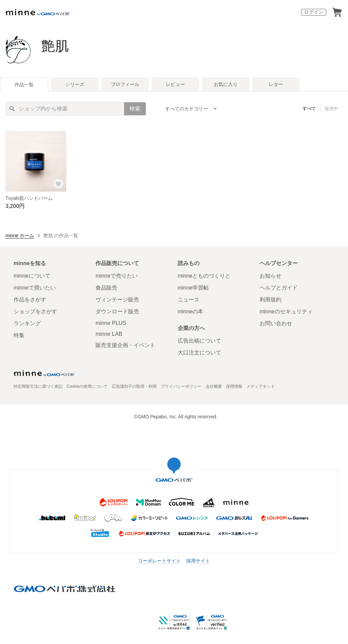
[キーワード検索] (65, 109)
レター (276, 84)
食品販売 (106, 288)
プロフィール (125, 84)
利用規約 (271, 300)
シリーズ (75, 84)
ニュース (189, 300)
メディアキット (261, 386)
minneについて (32, 276)
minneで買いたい (35, 288)
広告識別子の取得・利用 (134, 386)
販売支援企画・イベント (125, 345)
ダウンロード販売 (117, 311)
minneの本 (191, 311)
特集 (19, 335)
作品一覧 (24, 85)
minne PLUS (111, 323)
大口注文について (199, 353)
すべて (309, 109)
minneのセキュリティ (286, 311)
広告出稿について (199, 341)
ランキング (27, 323)
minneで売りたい (117, 276)
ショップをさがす (35, 311)
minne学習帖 (193, 288)
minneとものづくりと (204, 276)
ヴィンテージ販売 (117, 300)
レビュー (175, 84)
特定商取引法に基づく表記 (38, 386)
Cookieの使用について (87, 386)
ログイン (314, 12)
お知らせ (271, 276)
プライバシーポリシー (181, 386)
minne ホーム (20, 236)
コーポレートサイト (159, 561)
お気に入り (226, 84)
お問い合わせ (276, 323)
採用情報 (234, 386)
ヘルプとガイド (279, 288)
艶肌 (55, 46)
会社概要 (214, 386)
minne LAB (109, 334)
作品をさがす (30, 300)
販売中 (332, 109)
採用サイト (198, 561)
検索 (135, 109)
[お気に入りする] (58, 184)
